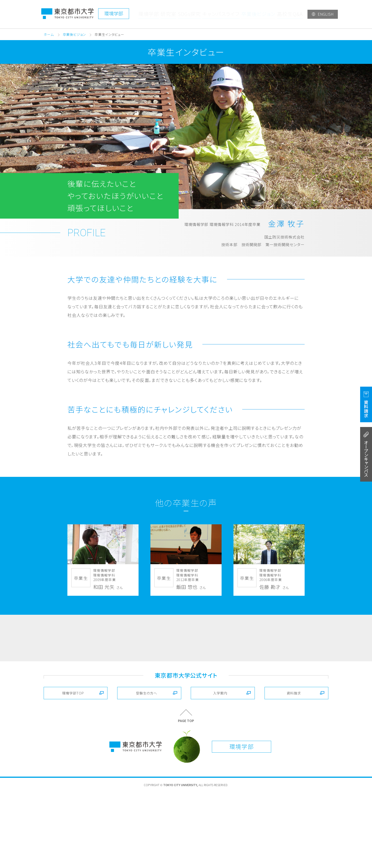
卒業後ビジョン (258, 14)
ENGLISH (326, 14)
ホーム (49, 34)
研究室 (169, 14)
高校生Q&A (290, 14)
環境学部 (149, 14)
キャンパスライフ (222, 14)
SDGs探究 (191, 14)
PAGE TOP (186, 797)
